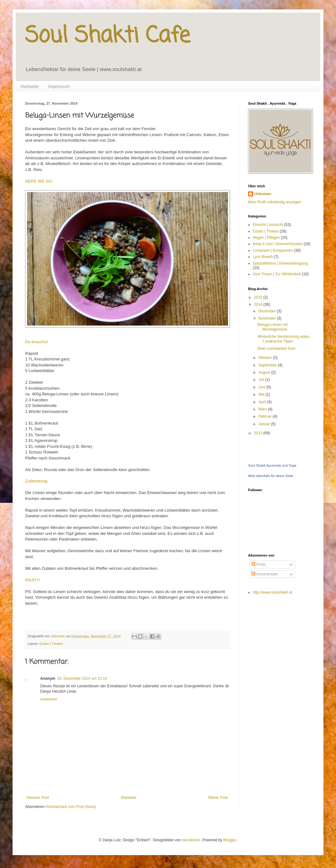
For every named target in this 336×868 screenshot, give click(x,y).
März (263, 409)
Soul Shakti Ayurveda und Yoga (272, 465)
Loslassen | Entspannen (273, 250)
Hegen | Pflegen (266, 238)
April (263, 402)
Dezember (268, 311)
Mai (262, 394)
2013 (259, 433)
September (268, 365)
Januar (265, 424)
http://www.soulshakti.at (272, 592)
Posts (259, 564)
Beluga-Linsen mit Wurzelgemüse (273, 327)
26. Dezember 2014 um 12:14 (82, 678)
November (268, 318)
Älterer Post (218, 798)
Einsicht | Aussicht (268, 225)
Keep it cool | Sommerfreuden (278, 244)
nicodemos (191, 840)
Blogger (230, 840)
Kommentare (265, 574)
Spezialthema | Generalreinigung (280, 263)
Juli (262, 380)
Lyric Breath (263, 257)
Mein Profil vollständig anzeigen (275, 202)
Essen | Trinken (51, 644)
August (265, 372)
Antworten (49, 699)
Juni (262, 387)
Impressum (59, 86)
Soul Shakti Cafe (108, 36)
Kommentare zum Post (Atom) (71, 807)
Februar (266, 416)
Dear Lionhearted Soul (276, 349)
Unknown (263, 194)
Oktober (266, 358)
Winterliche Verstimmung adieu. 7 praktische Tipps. (284, 339)
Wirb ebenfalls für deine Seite (271, 476)
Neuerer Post (38, 798)
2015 (259, 297)
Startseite (29, 86)
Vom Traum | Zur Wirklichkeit (277, 274)
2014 (259, 305)
